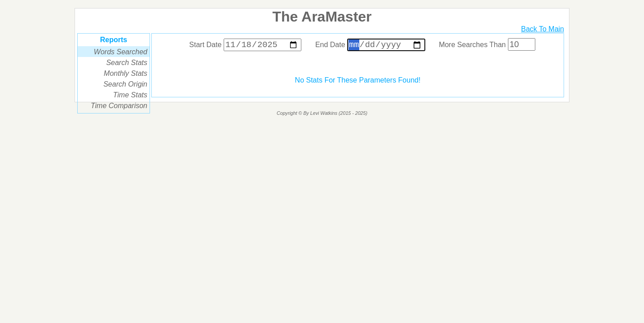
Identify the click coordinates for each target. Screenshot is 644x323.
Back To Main (543, 29)
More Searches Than (487, 46)
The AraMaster (322, 17)
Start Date (246, 46)
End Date (371, 46)
